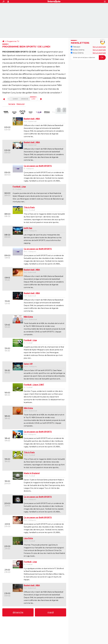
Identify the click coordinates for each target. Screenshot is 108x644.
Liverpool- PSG (50, 78)
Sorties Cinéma (78, 50)
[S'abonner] (88, 58)
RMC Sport (27, 78)
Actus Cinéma (77, 53)
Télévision (76, 47)
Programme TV (13, 41)
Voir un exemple (99, 47)
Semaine (12, 104)
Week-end (20, 104)
